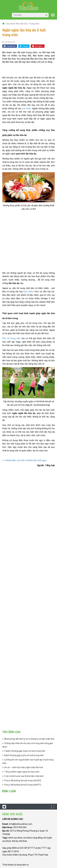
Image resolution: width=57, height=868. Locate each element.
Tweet (24, 46)
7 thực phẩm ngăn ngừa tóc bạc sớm (22, 772)
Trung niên (34, 24)
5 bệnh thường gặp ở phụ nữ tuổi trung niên (25, 751)
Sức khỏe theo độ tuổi (17, 24)
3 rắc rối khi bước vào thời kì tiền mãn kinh (24, 776)
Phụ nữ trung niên (11, 338)
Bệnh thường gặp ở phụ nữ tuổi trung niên (24, 755)
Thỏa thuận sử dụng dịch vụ (16, 865)
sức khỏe (26, 108)
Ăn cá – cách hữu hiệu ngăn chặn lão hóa (24, 767)
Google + (38, 46)
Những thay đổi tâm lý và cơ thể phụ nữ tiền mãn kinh (29, 739)
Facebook (10, 46)
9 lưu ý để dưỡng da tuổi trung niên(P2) (23, 780)
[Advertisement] (30, 70)
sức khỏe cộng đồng (33, 838)
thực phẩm (29, 291)
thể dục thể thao (20, 841)
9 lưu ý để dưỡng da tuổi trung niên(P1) (23, 785)
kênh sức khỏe (15, 838)
